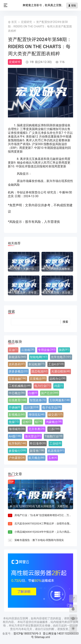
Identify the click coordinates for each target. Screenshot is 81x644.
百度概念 (38, 379)
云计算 (31, 408)
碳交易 (56, 415)
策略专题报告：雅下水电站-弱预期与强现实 (39, 540)
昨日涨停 (38, 443)
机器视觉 (56, 451)
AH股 (15, 436)
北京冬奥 (37, 429)
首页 (14, 22)
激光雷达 (33, 436)
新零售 (37, 451)
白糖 (33, 393)
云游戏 (28, 350)
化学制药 (17, 443)
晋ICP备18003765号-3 (27, 634)
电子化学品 (52, 408)
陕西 (64, 350)
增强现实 (37, 415)
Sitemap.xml (42, 637)
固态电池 (40, 371)
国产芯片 (50, 393)
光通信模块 (61, 371)
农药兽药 (17, 364)
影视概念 (17, 415)
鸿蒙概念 (54, 422)
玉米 (53, 458)
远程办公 (57, 379)
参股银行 (17, 451)
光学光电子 (61, 357)
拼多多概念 (18, 371)
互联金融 (17, 379)
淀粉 (27, 422)
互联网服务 (60, 400)
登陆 (72, 6)
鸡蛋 (59, 386)
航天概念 (37, 458)
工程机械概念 (20, 386)
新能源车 (17, 357)
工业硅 (55, 443)
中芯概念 (17, 393)
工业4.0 (56, 364)
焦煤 (14, 422)
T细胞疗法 (54, 436)
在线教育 (17, 400)
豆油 (13, 350)
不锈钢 (15, 408)
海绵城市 (17, 429)
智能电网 (39, 357)
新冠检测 (37, 364)
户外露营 (17, 458)
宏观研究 (26, 22)
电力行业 (42, 386)
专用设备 (47, 350)
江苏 (54, 429)
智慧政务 (38, 400)
